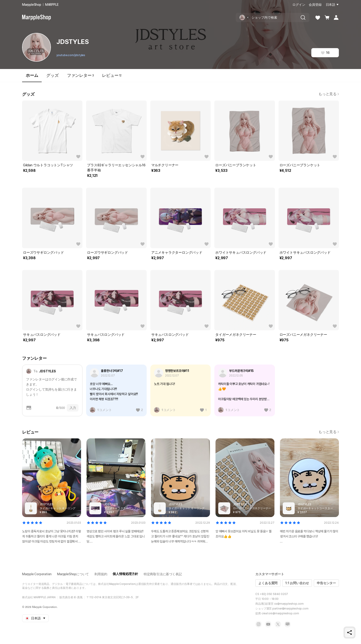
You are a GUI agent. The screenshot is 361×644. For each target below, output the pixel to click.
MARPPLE (52, 5)
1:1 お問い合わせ (297, 583)
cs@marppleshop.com (289, 604)
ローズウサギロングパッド (44, 253)
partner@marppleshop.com (290, 609)
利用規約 (101, 574)
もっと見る (329, 94)
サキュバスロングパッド (42, 335)
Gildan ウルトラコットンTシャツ (48, 165)
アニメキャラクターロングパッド (177, 253)
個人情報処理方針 (125, 574)
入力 (73, 408)
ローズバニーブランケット (236, 165)
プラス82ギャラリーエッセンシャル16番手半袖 (116, 168)
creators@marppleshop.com (280, 613)
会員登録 (315, 5)
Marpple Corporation (37, 574)
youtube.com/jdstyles (71, 55)
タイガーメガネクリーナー (236, 335)
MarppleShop (32, 5)
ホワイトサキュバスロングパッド (241, 253)
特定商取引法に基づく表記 (163, 574)
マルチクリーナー (165, 165)
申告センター (326, 583)
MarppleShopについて (73, 574)
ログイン (299, 5)
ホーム (32, 77)
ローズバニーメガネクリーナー (303, 335)
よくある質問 (268, 583)
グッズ (52, 75)
